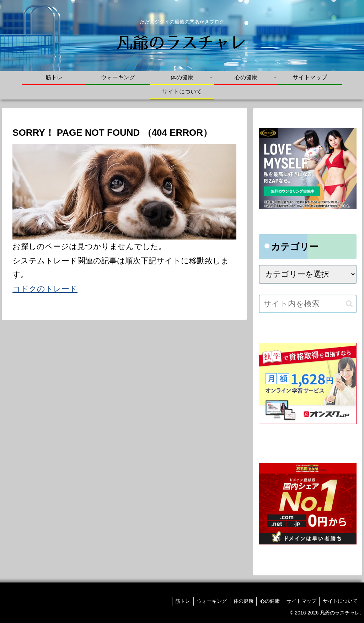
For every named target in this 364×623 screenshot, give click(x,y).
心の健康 (268, 601)
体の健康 (240, 601)
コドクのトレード (45, 289)
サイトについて (340, 601)
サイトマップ (300, 601)
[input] (307, 304)
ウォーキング (208, 601)
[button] (349, 304)
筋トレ (178, 601)
